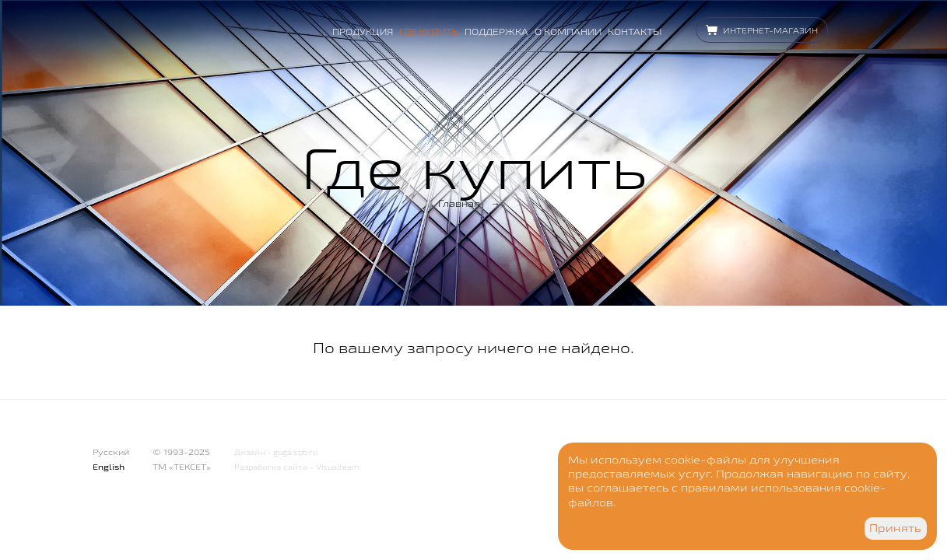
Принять (895, 528)
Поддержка (496, 31)
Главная (459, 203)
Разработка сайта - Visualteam (297, 467)
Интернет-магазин (770, 30)
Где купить (429, 31)
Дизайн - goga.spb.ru (276, 452)
